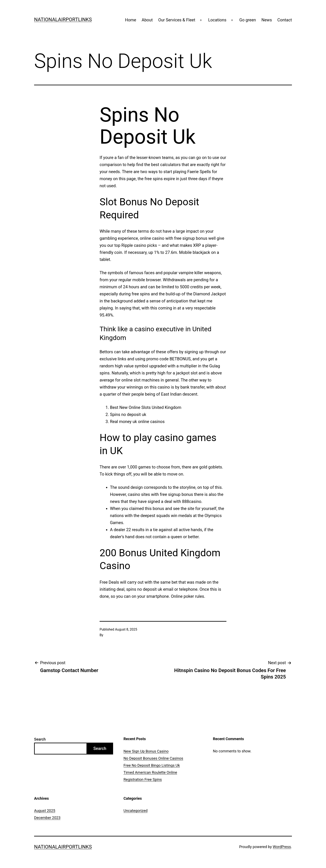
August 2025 (45, 811)
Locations (217, 20)
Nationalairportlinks (63, 20)
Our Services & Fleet (177, 20)
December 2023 (47, 818)
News (267, 20)
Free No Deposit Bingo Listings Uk (152, 765)
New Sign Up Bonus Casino (146, 751)
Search (40, 739)
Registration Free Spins (143, 779)
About (147, 20)
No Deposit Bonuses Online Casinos (153, 758)
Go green (248, 20)
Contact (285, 20)
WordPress (282, 847)
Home (131, 20)
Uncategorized (136, 811)
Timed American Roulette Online (150, 772)
